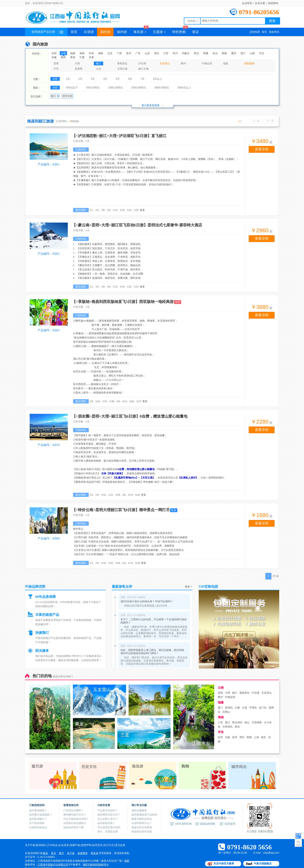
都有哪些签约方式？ (75, 815)
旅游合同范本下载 (74, 827)
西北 (196, 53)
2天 (80, 79)
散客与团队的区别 (142, 819)
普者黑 (79, 69)
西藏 (206, 53)
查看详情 (262, 149)
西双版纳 (249, 63)
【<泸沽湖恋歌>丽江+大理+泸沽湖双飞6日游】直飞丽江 (119, 136)
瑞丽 (226, 63)
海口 (228, 722)
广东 (138, 53)
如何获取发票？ (106, 823)
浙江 (243, 53)
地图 (127, 861)
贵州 (129, 53)
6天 (130, 79)
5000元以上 (184, 88)
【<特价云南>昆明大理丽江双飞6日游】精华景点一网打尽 (121, 510)
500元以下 (72, 88)
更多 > (189, 587)
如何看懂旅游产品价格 (144, 815)
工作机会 (53, 845)
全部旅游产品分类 (47, 32)
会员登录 (247, 3)
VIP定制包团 (208, 587)
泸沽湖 (142, 63)
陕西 (63, 57)
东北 (215, 53)
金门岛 (263, 708)
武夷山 (226, 712)
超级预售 (83, 853)
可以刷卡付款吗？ (108, 810)
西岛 (237, 727)
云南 (63, 53)
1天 (68, 79)
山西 (252, 53)
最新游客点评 (122, 587)
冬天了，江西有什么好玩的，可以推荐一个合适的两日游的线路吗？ (154, 621)
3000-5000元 (162, 88)
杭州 (220, 737)
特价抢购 (180, 31)
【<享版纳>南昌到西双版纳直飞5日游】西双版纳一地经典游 (123, 302)
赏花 (53, 853)
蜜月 (61, 853)
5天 (118, 79)
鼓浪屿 (229, 708)
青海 (73, 57)
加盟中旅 (75, 845)
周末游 (94, 853)
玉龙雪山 (165, 63)
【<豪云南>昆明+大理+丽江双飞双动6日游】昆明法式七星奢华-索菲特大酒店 (137, 225)
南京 (264, 737)
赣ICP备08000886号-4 (96, 865)
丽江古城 (143, 69)
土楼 (237, 708)
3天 (93, 79)
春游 (45, 853)
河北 (262, 53)
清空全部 (67, 96)
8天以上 (158, 79)
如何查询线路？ (38, 810)
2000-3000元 (139, 88)
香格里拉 (122, 63)
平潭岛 (253, 708)
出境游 (89, 32)
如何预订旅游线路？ (41, 815)
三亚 (220, 722)
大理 (77, 63)
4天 (105, 79)
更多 (142, 210)
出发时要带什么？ (142, 823)
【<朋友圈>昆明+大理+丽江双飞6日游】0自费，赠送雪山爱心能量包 (130, 416)
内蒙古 (186, 53)
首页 (74, 32)
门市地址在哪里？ (74, 810)
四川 (175, 53)
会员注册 (260, 3)
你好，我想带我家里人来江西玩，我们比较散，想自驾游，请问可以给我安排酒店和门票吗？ (154, 652)
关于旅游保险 (37, 823)
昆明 (56, 63)
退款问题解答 (139, 810)
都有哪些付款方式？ (109, 815)
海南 (82, 53)
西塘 (249, 737)
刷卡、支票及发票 (108, 832)
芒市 (56, 69)
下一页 (270, 121)
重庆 (234, 53)
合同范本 (97, 845)
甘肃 (91, 57)
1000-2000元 (115, 88)
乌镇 (228, 737)
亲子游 (71, 853)
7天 (143, 79)
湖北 (157, 53)
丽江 (99, 63)
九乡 (99, 69)
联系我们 (41, 845)
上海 (256, 737)
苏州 (235, 737)
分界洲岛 (228, 727)
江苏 (166, 53)
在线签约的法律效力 (75, 823)
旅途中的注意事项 (142, 827)
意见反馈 (120, 845)
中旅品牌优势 (35, 587)
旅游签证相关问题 (142, 832)
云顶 (244, 708)
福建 (73, 53)
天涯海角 (257, 722)
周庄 (242, 737)
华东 (91, 53)
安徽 (54, 57)
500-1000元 (93, 88)
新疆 (224, 53)
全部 (54, 53)
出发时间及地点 (38, 827)
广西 (119, 53)
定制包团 (255, 32)
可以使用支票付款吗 (109, 827)
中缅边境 (207, 63)
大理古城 (122, 69)
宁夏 (82, 57)
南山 (247, 722)
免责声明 (86, 845)
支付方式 (109, 845)
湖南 (101, 53)
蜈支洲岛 (237, 722)
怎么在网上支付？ (108, 819)
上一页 (256, 121)
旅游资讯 (274, 32)
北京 (110, 53)
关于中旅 (30, 845)
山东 (147, 53)
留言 (264, 32)
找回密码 (273, 3)
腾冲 (183, 63)
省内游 (122, 32)
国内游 (105, 32)
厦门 (220, 708)
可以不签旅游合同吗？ (76, 819)
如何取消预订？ (38, 819)
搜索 (272, 21)
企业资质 (64, 845)
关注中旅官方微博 (224, 864)
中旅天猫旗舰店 (263, 864)
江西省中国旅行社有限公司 (53, 865)
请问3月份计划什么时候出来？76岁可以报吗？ (147, 601)
